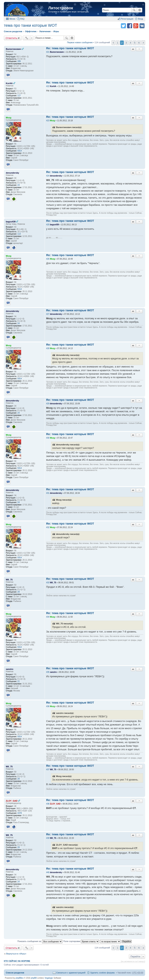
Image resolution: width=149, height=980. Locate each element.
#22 (48, 86)
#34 (48, 617)
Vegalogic (49, 978)
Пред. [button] (113, 43)
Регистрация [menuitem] (127, 19)
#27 (48, 314)
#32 (48, 527)
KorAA (9, 83)
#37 (48, 770)
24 (19, 185)
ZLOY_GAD (12, 801)
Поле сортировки (81, 941)
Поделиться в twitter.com (123, 26)
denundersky (12, 173)
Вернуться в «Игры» (16, 954)
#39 (48, 838)
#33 (48, 583)
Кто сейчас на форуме (17, 961)
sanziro (10, 669)
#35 (48, 672)
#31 (48, 493)
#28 (48, 348)
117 (19, 96)
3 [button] (126, 43)
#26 (48, 259)
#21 (48, 52)
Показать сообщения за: (40, 941)
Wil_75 (9, 580)
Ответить (11, 38)
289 (19, 61)
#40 (48, 872)
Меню (12, 19)
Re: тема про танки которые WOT (70, 48)
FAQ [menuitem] (22, 19)
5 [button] (135, 43)
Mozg (9, 118)
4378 (20, 813)
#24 (48, 176)
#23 (48, 121)
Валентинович (13, 49)
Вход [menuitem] (141, 19)
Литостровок (61, 8)
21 (19, 681)
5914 (20, 151)
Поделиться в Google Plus (136, 26)
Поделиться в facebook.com (130, 26)
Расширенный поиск (140, 10)
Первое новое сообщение (80, 42)
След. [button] (143, 43)
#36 (48, 706)
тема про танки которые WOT (30, 25)
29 (19, 592)
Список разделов (15, 973)
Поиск (134, 10)
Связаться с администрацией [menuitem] (71, 973)
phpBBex (20, 978)
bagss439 (11, 222)
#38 (48, 804)
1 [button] (117, 43)
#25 (48, 225)
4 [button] (130, 43)
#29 (48, 404)
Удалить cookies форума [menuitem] (102, 973)
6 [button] (139, 43)
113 (19, 234)
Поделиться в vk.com (142, 26)
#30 (48, 438)
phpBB (34, 978)
